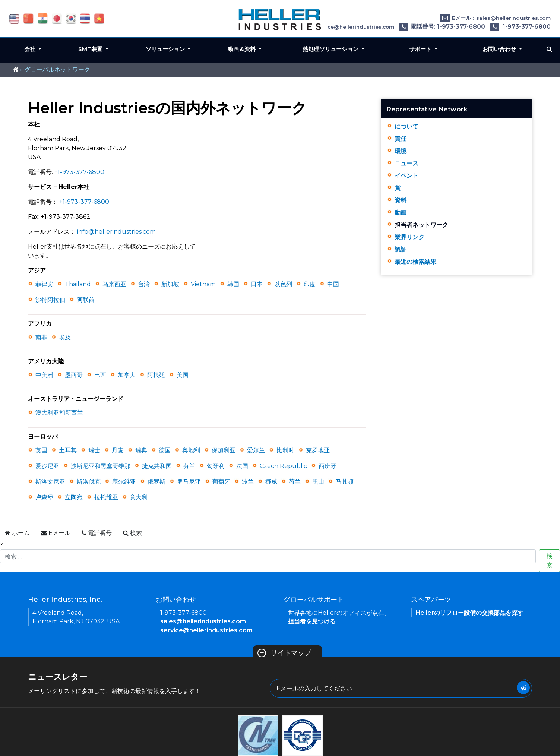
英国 (41, 450)
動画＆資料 (242, 49)
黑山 (318, 482)
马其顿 (345, 482)
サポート (421, 49)
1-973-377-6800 (521, 27)
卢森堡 (44, 497)
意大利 (139, 497)
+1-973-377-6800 (79, 172)
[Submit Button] (523, 688)
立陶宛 (74, 497)
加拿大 (127, 375)
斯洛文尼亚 (50, 482)
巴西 (100, 375)
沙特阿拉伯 (50, 300)
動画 (401, 213)
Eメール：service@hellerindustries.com (336, 27)
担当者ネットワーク (421, 225)
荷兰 (295, 482)
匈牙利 (216, 466)
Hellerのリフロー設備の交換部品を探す (469, 613)
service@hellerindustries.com (206, 630)
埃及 (65, 337)
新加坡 (170, 284)
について (406, 126)
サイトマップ (284, 653)
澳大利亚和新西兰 (59, 413)
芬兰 (189, 466)
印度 (310, 284)
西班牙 (328, 466)
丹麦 (118, 450)
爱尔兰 (256, 450)
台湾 (144, 284)
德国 (165, 450)
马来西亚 (114, 284)
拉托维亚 (106, 497)
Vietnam (203, 284)
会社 (31, 49)
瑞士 (94, 450)
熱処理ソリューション (331, 49)
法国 (242, 466)
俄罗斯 (156, 482)
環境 (401, 151)
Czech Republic (283, 466)
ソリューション (166, 49)
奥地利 (191, 450)
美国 (183, 375)
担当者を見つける (312, 621)
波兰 (248, 482)
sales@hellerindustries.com (203, 621)
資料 (401, 200)
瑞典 (141, 450)
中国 (333, 284)
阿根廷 (156, 375)
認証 (401, 249)
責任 (401, 139)
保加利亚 (224, 450)
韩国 (233, 284)
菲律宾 (44, 284)
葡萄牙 (221, 482)
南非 (41, 337)
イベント (406, 176)
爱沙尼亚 (47, 466)
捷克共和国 (157, 466)
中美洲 (44, 375)
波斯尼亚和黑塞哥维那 (101, 466)
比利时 (285, 450)
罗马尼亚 (189, 482)
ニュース (406, 163)
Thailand (78, 284)
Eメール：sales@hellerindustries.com (495, 18)
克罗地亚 (318, 450)
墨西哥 (74, 375)
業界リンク (409, 237)
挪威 (271, 482)
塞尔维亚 (124, 482)
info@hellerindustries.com (116, 232)
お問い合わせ (500, 49)
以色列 (283, 284)
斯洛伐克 (89, 482)
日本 (257, 284)
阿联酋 (86, 300)
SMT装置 (91, 49)
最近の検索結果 (415, 262)
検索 (550, 561)
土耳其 (68, 450)
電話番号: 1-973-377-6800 (442, 27)
